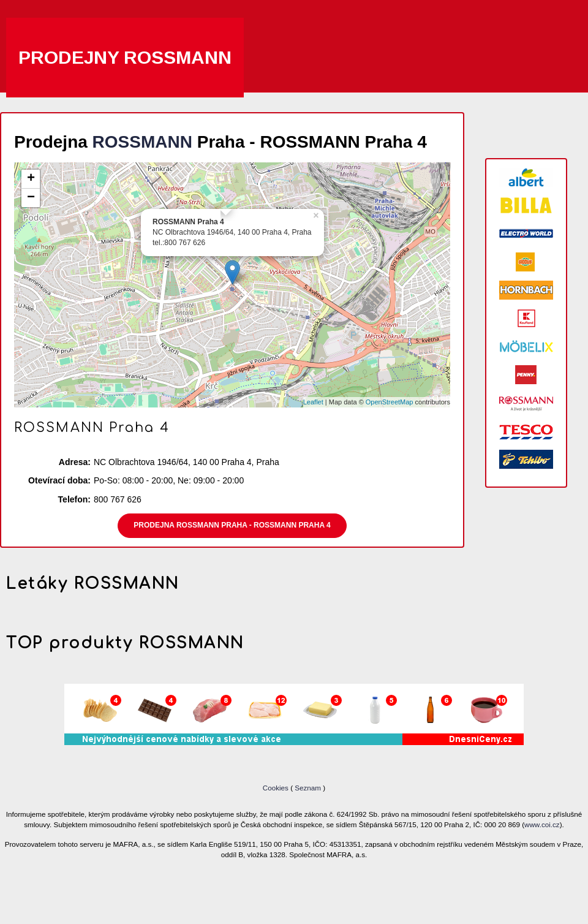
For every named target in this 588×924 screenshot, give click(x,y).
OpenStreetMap (390, 402)
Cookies (277, 788)
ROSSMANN (142, 142)
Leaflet (313, 402)
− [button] (31, 198)
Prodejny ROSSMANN (125, 57)
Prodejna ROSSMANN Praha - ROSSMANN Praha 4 (232, 525)
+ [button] (31, 179)
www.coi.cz (542, 824)
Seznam (308, 788)
